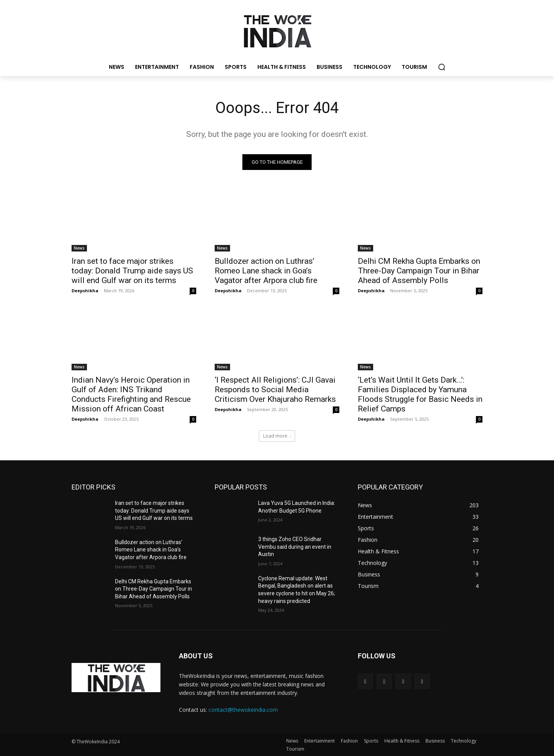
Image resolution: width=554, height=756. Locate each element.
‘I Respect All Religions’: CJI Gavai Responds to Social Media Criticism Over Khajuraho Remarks (275, 390)
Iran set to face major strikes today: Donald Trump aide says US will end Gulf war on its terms (132, 271)
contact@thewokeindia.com (243, 710)
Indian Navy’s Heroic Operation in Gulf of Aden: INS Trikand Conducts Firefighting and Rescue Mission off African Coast (131, 394)
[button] (442, 67)
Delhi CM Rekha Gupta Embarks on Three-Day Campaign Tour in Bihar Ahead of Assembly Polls (419, 271)
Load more (277, 436)
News (79, 248)
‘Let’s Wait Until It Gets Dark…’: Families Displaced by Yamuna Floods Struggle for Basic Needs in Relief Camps (420, 394)
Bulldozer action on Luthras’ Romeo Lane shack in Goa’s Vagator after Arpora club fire (266, 271)
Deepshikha (85, 291)
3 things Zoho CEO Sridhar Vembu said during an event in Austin (295, 547)
